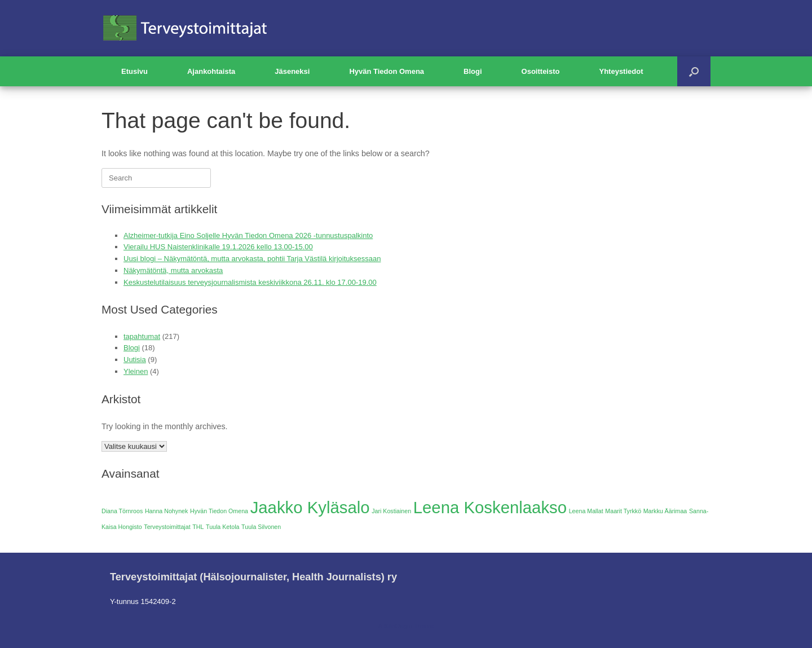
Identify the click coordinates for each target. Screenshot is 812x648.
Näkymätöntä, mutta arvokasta (173, 270)
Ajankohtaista (211, 71)
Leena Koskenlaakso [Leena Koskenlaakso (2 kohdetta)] (490, 507)
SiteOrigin (398, 626)
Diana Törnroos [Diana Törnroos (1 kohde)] (122, 511)
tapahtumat (142, 336)
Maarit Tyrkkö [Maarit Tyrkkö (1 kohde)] (623, 511)
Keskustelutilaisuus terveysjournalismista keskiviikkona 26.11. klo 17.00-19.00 (250, 282)
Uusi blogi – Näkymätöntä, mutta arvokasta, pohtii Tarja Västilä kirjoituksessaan (252, 259)
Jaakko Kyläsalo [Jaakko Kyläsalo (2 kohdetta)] (310, 507)
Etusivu (134, 71)
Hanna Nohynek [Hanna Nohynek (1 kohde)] (166, 511)
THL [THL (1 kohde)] (198, 527)
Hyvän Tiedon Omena (387, 71)
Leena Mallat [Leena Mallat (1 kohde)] (586, 511)
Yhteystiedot (621, 71)
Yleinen (136, 371)
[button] (694, 71)
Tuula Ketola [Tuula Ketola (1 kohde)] (222, 527)
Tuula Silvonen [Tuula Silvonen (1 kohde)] (261, 527)
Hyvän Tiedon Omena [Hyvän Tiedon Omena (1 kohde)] (219, 511)
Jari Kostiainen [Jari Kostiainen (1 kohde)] (391, 511)
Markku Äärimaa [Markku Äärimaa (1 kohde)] (665, 511)
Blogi (473, 71)
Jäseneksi (292, 71)
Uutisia (135, 360)
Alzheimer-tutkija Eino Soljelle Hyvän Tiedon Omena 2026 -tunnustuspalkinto (248, 235)
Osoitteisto (541, 71)
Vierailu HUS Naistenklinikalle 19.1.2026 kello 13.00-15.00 (218, 247)
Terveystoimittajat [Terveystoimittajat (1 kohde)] (167, 527)
